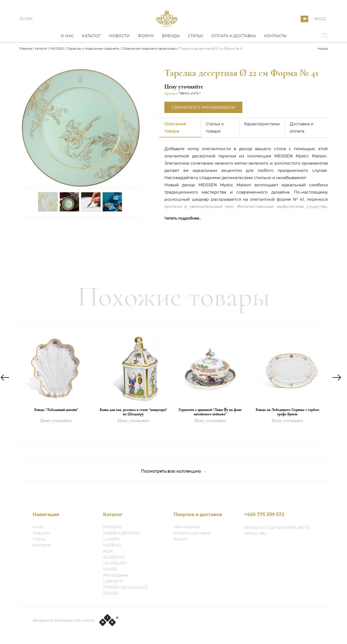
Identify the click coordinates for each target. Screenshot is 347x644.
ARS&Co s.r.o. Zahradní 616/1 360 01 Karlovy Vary (277, 530)
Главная (26, 60)
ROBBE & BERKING (122, 533)
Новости (119, 47)
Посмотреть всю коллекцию (174, 483)
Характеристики (262, 135)
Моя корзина (187, 527)
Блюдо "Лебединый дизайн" (56, 421)
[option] (56, 394)
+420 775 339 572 (264, 515)
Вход (320, 25)
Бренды (171, 47)
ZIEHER (111, 593)
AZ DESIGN (114, 557)
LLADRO (111, 539)
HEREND (112, 545)
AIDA (108, 551)
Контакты (275, 47)
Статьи (196, 47)
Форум (146, 47)
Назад (323, 60)
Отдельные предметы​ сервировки (150, 60)
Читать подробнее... (183, 230)
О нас (67, 47)
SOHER (110, 569)
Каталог (91, 47)
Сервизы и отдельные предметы (94, 60)
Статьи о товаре (215, 139)
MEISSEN (57, 60)
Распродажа (115, 575)
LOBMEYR (113, 581)
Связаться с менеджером (203, 119)
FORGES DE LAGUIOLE (125, 587)
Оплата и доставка (234, 47)
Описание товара (175, 139)
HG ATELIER (115, 563)
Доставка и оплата (302, 139)
